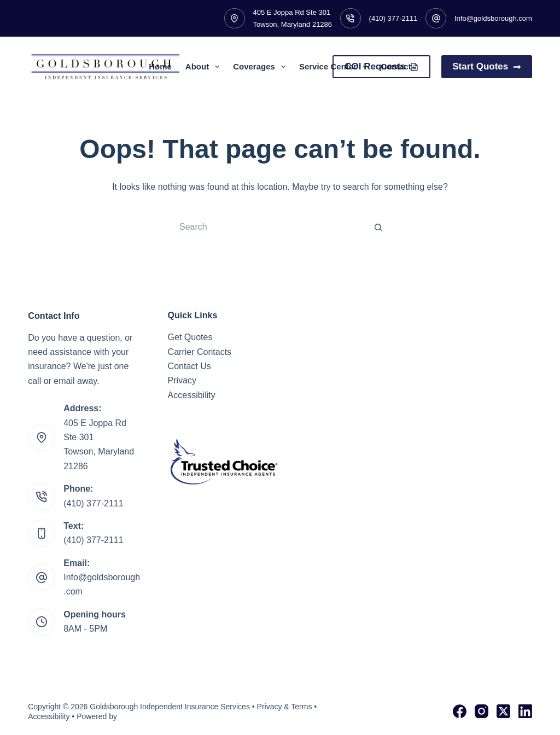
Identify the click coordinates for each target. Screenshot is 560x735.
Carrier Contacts (200, 352)
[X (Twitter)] (503, 711)
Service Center (335, 67)
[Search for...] (269, 227)
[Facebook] (460, 711)
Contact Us (189, 366)
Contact (396, 66)
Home (160, 66)
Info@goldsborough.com (493, 18)
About (205, 67)
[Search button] (378, 227)
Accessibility (192, 395)
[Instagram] (482, 711)
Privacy (182, 380)
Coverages (261, 67)
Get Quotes (190, 337)
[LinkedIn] (525, 711)
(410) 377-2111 (393, 18)
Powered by (97, 716)
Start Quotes (487, 66)
